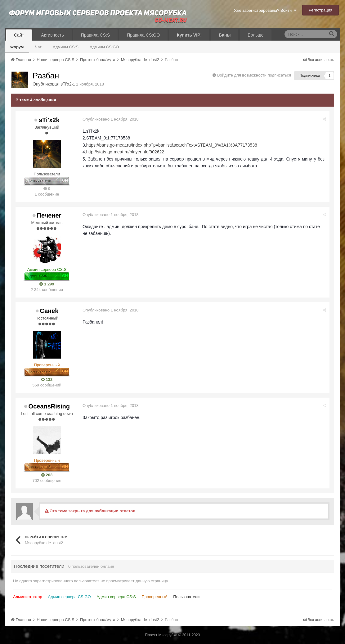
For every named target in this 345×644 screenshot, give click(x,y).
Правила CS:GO (143, 35)
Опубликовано (111, 119)
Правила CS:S (95, 35)
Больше (255, 35)
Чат (38, 47)
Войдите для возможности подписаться (254, 75)
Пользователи (186, 597)
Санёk (49, 311)
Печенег (49, 215)
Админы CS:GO (104, 47)
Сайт (19, 35)
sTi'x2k (67, 84)
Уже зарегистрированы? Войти (265, 10)
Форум (17, 47)
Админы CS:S (66, 47)
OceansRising (49, 406)
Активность (52, 35)
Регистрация (320, 10)
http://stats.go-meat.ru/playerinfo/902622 (125, 152)
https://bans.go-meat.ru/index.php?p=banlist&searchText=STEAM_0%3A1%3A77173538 (172, 145)
